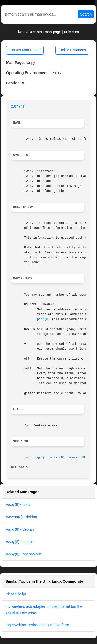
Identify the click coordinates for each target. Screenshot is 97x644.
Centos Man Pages (25, 50)
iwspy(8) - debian (20, 529)
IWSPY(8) (18, 107)
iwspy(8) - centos (20, 542)
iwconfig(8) (34, 458)
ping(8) (43, 319)
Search (86, 14)
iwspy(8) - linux (18, 504)
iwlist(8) (56, 458)
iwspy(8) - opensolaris (24, 554)
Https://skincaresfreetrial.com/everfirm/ (37, 625)
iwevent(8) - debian (21, 517)
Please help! (16, 594)
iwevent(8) (77, 458)
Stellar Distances (72, 50)
